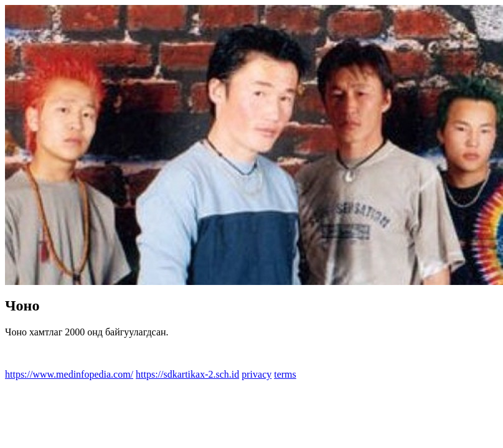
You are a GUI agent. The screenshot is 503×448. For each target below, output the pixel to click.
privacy (256, 374)
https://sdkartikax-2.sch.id (187, 374)
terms (285, 374)
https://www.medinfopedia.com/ (69, 374)
